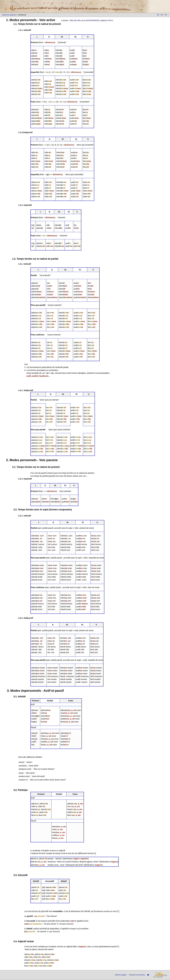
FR (166, 15)
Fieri (32, 473)
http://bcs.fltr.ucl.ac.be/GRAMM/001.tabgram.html (91, 20)
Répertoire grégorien (9, 15)
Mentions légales (121, 975)
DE (158, 15)
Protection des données (137, 975)
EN (162, 15)
